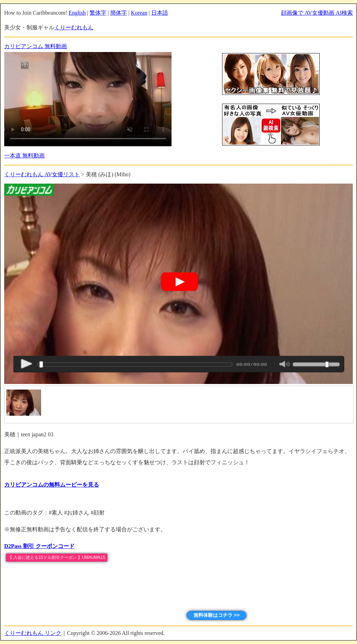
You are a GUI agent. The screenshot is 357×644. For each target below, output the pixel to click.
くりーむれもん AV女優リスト (42, 174)
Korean (139, 13)
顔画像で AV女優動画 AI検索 (317, 13)
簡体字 (119, 13)
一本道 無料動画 (24, 156)
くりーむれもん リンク (33, 633)
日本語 (160, 13)
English (77, 13)
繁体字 (98, 13)
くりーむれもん (74, 27)
